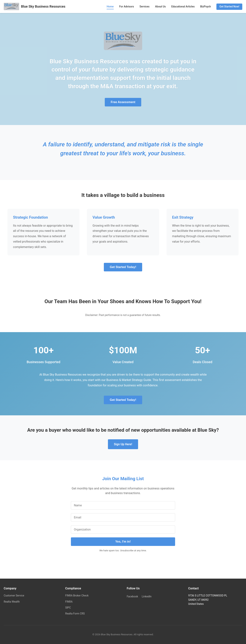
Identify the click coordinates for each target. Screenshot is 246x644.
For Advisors (127, 7)
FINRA (69, 602)
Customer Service (14, 596)
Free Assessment (123, 102)
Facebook (132, 596)
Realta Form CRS (75, 614)
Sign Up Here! (123, 444)
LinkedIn (147, 596)
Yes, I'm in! (123, 542)
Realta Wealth (12, 602)
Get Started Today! (123, 267)
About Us (160, 7)
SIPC (68, 608)
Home (110, 7)
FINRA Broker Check (77, 596)
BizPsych (206, 7)
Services (145, 7)
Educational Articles (183, 7)
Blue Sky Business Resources (35, 7)
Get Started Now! (229, 7)
